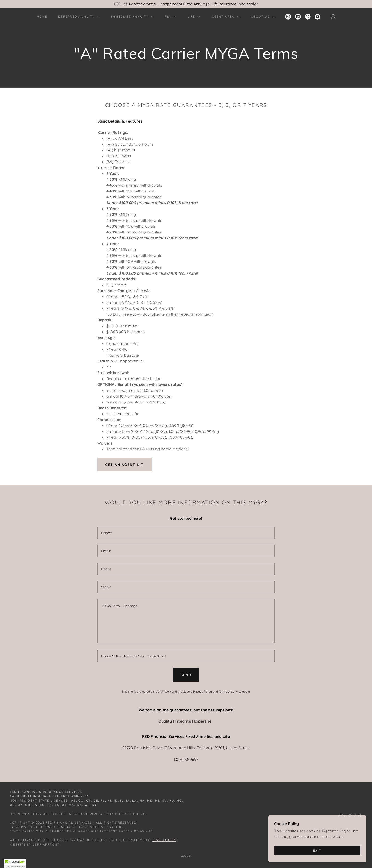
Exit (317, 851)
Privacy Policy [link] (202, 692)
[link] (288, 17)
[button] (78, 17)
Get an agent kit (124, 465)
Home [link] (42, 16)
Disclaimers (164, 840)
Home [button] (186, 856)
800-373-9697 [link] (186, 759)
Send (186, 675)
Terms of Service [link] (230, 692)
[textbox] (186, 533)
